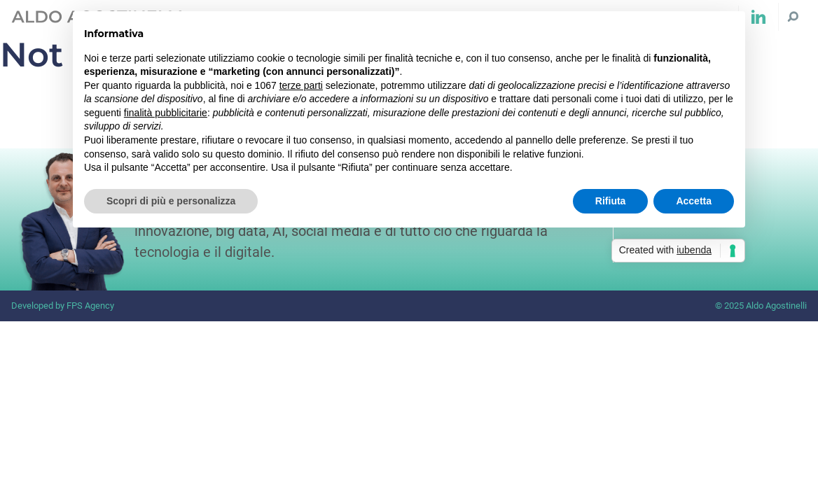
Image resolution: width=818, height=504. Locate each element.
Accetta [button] (694, 201)
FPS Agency (90, 306)
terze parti (301, 85)
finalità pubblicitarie (166, 113)
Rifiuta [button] (611, 201)
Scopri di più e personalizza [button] (171, 201)
